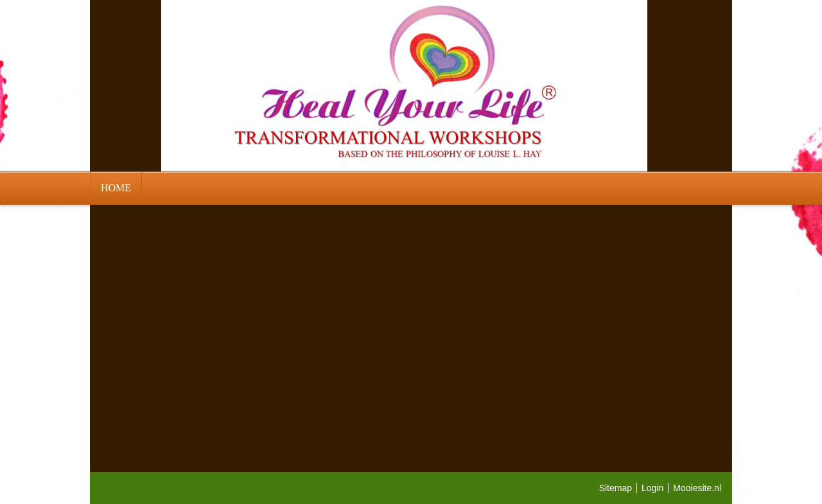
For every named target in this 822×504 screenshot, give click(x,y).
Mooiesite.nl (697, 488)
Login (652, 488)
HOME (116, 188)
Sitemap (616, 488)
